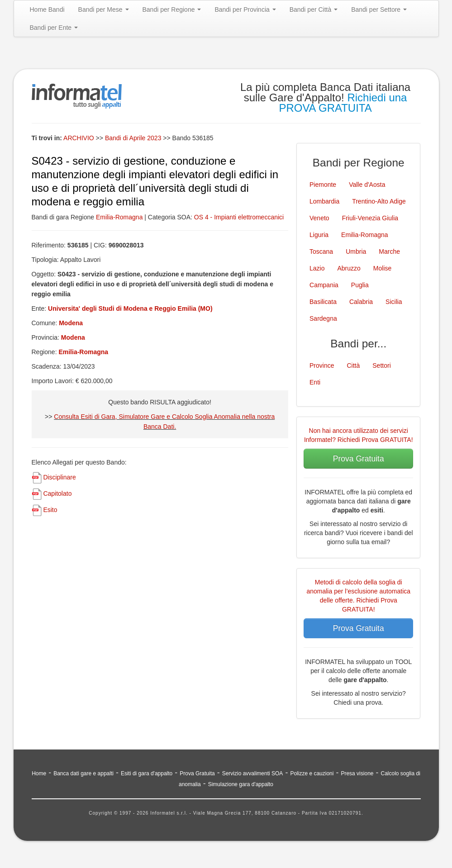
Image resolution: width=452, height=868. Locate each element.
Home (39, 773)
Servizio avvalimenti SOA (253, 773)
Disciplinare (59, 477)
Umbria (356, 251)
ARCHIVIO (79, 138)
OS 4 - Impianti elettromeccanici (239, 217)
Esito (50, 510)
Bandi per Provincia (245, 9)
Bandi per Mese (104, 9)
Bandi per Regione (172, 9)
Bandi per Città (314, 9)
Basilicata (323, 302)
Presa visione (357, 773)
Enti (315, 382)
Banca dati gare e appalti (83, 773)
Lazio (317, 268)
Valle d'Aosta (367, 185)
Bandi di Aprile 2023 (134, 138)
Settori (381, 365)
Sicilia (394, 302)
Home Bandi (47, 9)
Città (353, 365)
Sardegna (323, 318)
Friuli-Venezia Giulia (370, 218)
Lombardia (324, 201)
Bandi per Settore (379, 9)
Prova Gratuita (359, 459)
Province (322, 365)
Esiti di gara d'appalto (147, 773)
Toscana (321, 251)
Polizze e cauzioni (312, 773)
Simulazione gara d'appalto (241, 784)
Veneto (319, 218)
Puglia (360, 285)
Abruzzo (349, 268)
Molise (382, 268)
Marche (389, 251)
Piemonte (323, 185)
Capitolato (57, 493)
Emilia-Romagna (119, 217)
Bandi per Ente (54, 28)
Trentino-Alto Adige (379, 201)
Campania (324, 285)
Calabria (361, 302)
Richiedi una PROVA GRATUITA (343, 103)
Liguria (319, 235)
